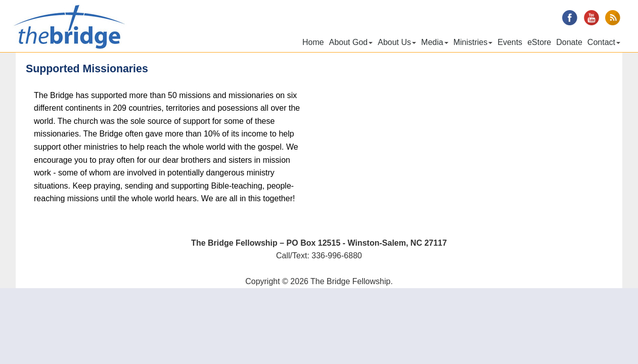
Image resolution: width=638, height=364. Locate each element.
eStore (539, 42)
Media (435, 42)
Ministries (473, 42)
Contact (604, 42)
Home (313, 42)
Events (510, 42)
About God (351, 42)
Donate (569, 42)
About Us (397, 42)
